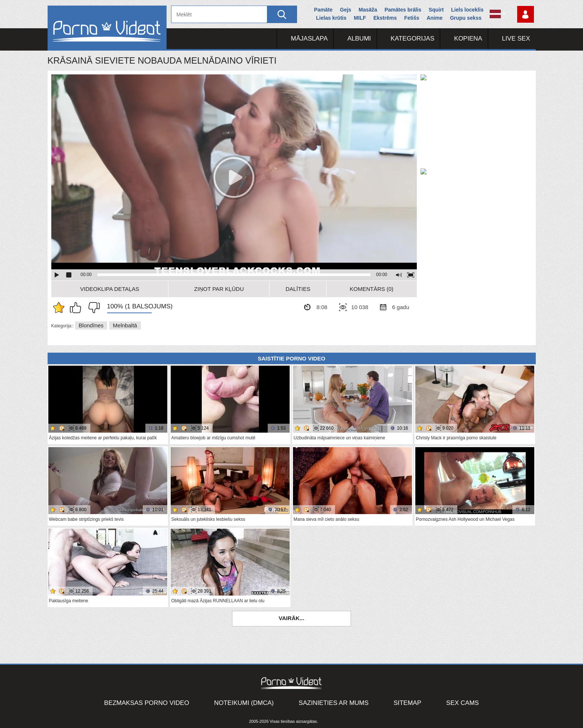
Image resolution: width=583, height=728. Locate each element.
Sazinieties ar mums (334, 703)
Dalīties (298, 289)
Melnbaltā (125, 325)
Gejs (345, 10)
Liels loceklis (467, 10)
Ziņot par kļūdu (219, 289)
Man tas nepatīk (92, 308)
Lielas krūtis (331, 18)
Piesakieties (526, 14)
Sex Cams (463, 703)
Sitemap (407, 703)
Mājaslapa (309, 39)
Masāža (368, 10)
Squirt (436, 10)
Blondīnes (91, 325)
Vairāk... (292, 618)
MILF (360, 18)
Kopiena (468, 39)
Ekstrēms (385, 18)
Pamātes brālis (403, 10)
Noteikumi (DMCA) (244, 703)
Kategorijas (413, 39)
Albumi (359, 39)
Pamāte (323, 10)
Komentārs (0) (372, 289)
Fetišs (412, 18)
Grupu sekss (466, 18)
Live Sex (516, 39)
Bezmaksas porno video (147, 703)
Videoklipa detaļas (110, 289)
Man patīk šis (77, 308)
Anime (434, 18)
